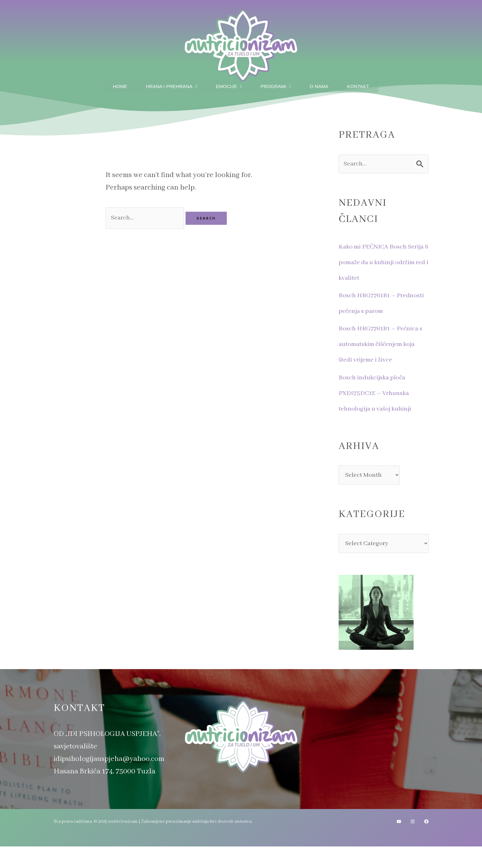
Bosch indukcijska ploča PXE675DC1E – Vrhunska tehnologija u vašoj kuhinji (381, 409)
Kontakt (363, 85)
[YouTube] (399, 843)
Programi (277, 85)
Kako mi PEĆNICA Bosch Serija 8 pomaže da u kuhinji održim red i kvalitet (383, 262)
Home (115, 85)
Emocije (229, 85)
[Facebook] (426, 843)
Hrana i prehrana (168, 85)
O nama (322, 85)
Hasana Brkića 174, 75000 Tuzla (104, 793)
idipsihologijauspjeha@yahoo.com (109, 780)
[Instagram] (413, 843)
